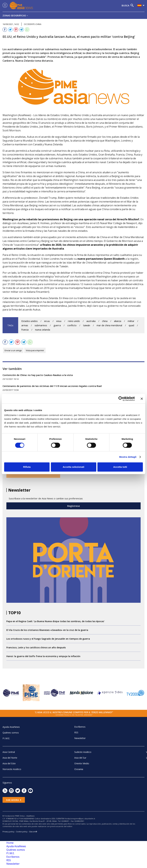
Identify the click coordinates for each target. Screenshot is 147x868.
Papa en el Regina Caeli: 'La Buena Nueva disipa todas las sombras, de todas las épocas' (55, 621)
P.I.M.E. (6, 738)
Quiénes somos (11, 733)
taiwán (87, 325)
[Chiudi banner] (142, 399)
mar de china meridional (109, 325)
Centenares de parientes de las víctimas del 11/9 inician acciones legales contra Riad (52, 386)
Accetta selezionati (73, 467)
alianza (118, 321)
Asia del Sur (80, 758)
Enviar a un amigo (13, 350)
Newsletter (80, 738)
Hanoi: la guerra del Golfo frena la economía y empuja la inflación (43, 656)
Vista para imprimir (35, 350)
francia (25, 330)
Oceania (79, 769)
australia (91, 321)
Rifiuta (27, 467)
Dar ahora (14, 800)
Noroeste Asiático (12, 769)
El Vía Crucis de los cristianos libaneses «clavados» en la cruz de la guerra (47, 630)
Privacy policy (8, 832)
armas (25, 325)
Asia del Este (9, 763)
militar (131, 321)
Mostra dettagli (128, 457)
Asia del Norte (10, 758)
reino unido (74, 321)
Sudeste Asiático (83, 752)
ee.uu (47, 321)
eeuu (59, 321)
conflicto (72, 325)
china (105, 321)
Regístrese (74, 506)
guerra (57, 325)
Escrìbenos (80, 727)
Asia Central (9, 752)
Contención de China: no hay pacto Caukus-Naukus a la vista (38, 375)
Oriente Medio (82, 763)
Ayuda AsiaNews (11, 727)
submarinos (41, 325)
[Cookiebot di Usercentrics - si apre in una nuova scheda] (121, 399)
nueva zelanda (43, 330)
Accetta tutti (120, 467)
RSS (76, 732)
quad (131, 325)
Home (10, 843)
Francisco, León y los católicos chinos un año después (36, 647)
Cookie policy (22, 832)
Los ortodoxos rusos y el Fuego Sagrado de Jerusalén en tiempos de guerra (48, 639)
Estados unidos (29, 321)
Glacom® (33, 832)
